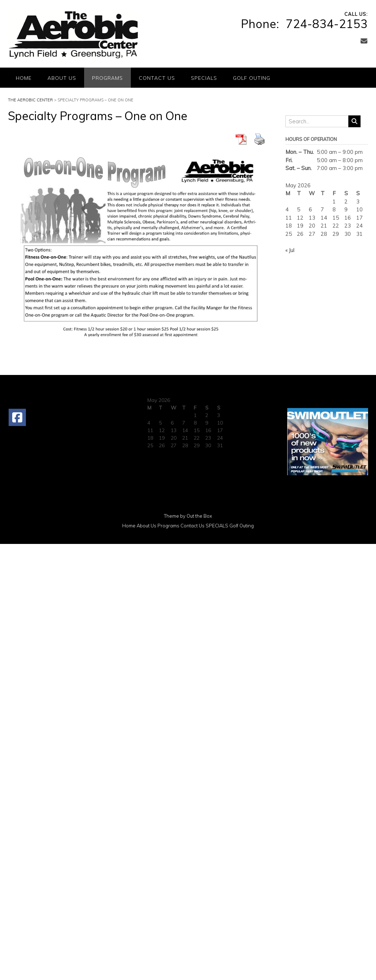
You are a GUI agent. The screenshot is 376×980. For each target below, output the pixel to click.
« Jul (290, 250)
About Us (62, 78)
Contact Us (157, 78)
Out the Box (199, 516)
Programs (107, 78)
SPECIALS (204, 78)
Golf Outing (252, 78)
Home (24, 78)
